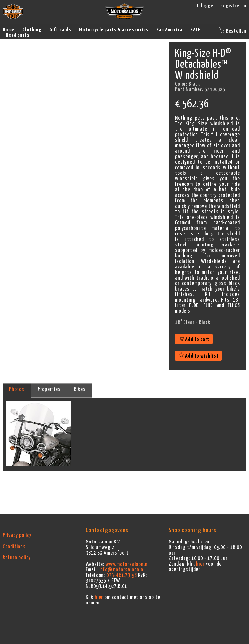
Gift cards (60, 30)
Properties (49, 389)
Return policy (17, 558)
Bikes (80, 389)
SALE (195, 30)
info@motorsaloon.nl (122, 570)
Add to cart (194, 340)
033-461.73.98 (122, 575)
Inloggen (207, 6)
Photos (17, 389)
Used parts (18, 35)
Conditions (14, 547)
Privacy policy (17, 535)
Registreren (233, 6)
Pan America (169, 30)
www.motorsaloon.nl (127, 564)
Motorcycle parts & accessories (114, 30)
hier (99, 597)
